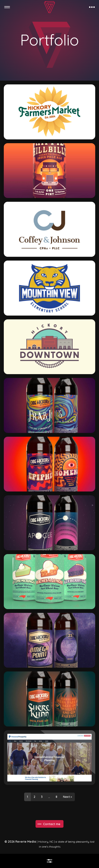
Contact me (52, 824)
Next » (67, 797)
